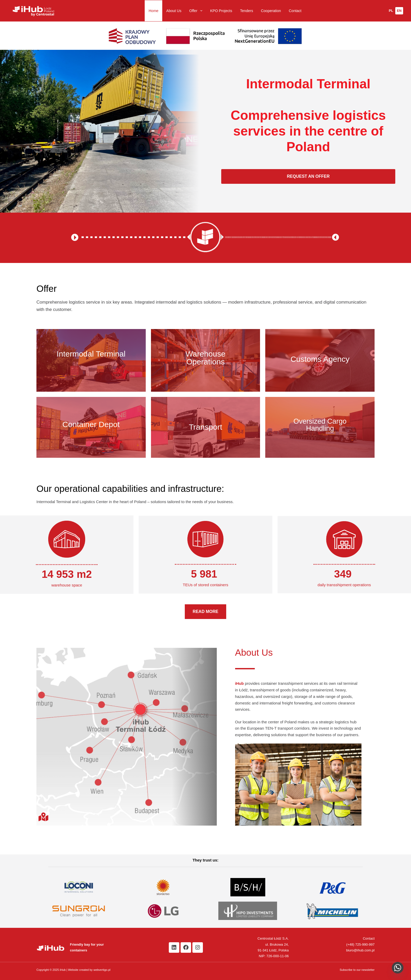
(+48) (351, 944)
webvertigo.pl (102, 970)
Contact (295, 11)
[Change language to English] (399, 11)
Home (153, 11)
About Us (174, 11)
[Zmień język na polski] (391, 11)
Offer (197, 11)
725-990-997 (365, 944)
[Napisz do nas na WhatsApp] (398, 968)
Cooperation (271, 11)
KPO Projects (221, 11)
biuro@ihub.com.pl (360, 950)
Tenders (247, 11)
